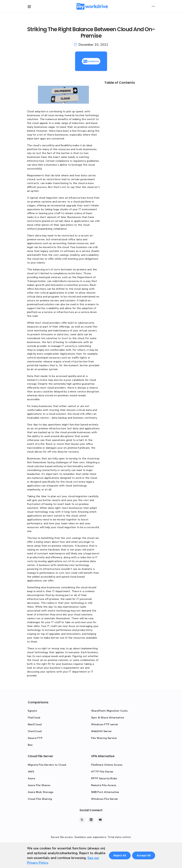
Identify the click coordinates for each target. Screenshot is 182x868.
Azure (31, 778)
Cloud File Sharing (40, 799)
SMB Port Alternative (105, 792)
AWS (31, 772)
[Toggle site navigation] (29, 7)
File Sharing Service (104, 738)
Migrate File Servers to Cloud (47, 765)
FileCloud (34, 718)
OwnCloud (35, 731)
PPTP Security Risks (104, 778)
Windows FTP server (105, 724)
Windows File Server (105, 799)
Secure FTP (35, 738)
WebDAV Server (101, 731)
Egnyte (32, 711)
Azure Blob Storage (41, 792)
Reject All (120, 855)
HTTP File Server (102, 772)
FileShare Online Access (107, 765)
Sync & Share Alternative (108, 718)
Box (30, 745)
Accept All (144, 855)
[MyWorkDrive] (92, 6)
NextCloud (35, 724)
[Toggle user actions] (153, 6)
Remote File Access (104, 785)
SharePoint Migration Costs (109, 711)
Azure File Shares (39, 785)
